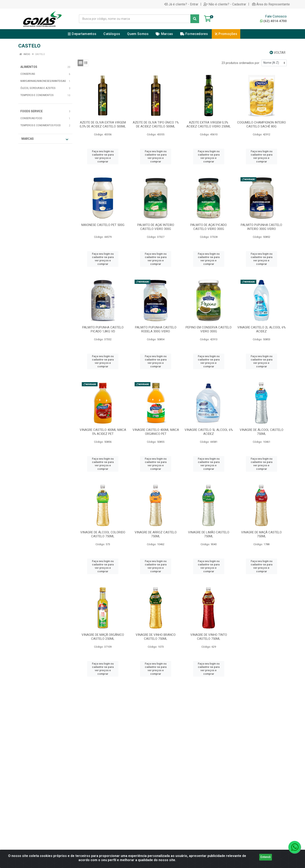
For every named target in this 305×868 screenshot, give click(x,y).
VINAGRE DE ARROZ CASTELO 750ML (156, 534)
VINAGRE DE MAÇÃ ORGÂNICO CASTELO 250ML (103, 637)
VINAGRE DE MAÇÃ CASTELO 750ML (261, 534)
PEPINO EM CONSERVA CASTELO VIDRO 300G (209, 329)
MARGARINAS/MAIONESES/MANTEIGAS (43, 81)
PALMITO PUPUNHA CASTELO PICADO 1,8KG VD (103, 329)
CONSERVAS (28, 74)
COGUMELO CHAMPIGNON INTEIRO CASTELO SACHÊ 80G (262, 124)
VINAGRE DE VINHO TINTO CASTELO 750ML (209, 637)
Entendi (266, 857)
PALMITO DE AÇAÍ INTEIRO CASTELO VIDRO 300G (156, 227)
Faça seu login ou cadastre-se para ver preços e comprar (103, 156)
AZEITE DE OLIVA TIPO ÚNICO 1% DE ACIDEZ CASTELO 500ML (156, 124)
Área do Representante (271, 4)
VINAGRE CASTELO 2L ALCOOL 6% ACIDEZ (262, 329)
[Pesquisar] (195, 19)
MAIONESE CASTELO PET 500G (103, 225)
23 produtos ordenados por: (241, 63)
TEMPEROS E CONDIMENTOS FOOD (41, 125)
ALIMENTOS (29, 67)
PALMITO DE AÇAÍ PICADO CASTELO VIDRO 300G (209, 227)
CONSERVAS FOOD (31, 118)
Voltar (278, 53)
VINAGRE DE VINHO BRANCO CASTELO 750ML (156, 637)
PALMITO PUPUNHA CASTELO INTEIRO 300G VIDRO (261, 227)
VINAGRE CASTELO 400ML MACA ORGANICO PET (156, 432)
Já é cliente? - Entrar (181, 4)
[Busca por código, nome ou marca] (135, 19)
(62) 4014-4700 (273, 21)
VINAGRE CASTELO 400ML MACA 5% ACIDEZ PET (103, 432)
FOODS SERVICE (32, 111)
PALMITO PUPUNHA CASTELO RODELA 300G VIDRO (156, 329)
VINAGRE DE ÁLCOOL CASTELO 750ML (262, 432)
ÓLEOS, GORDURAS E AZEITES (38, 88)
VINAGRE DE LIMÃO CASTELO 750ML (209, 534)
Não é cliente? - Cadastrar (225, 4)
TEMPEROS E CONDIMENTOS (37, 95)
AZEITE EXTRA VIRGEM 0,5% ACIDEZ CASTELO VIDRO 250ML (209, 124)
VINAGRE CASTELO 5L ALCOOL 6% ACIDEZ (209, 432)
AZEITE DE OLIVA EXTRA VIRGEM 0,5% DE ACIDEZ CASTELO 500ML (103, 124)
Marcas (45, 139)
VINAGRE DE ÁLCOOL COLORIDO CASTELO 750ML (103, 534)
